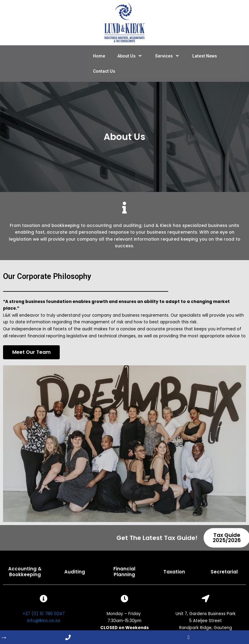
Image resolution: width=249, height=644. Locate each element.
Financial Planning (124, 572)
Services (168, 56)
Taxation (174, 572)
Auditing (75, 572)
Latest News (205, 56)
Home (99, 56)
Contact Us (104, 71)
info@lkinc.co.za (44, 621)
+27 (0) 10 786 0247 (44, 614)
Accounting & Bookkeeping (25, 572)
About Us (130, 56)
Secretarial (224, 572)
